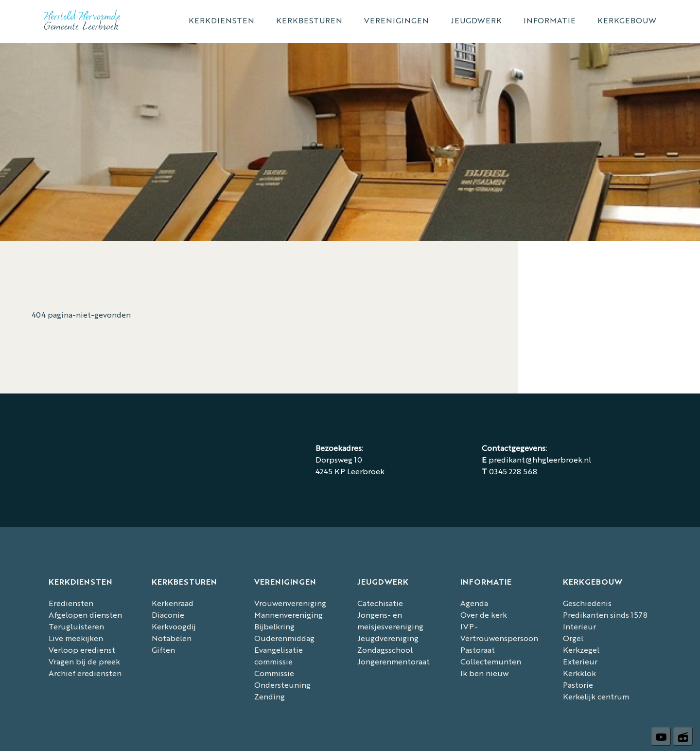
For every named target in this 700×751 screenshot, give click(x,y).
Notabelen (172, 638)
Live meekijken (76, 638)
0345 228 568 (513, 471)
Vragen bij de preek (84, 661)
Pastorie (578, 685)
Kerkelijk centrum (596, 696)
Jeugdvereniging (388, 638)
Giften (163, 650)
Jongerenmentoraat (394, 661)
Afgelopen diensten (85, 615)
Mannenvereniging (289, 615)
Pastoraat (478, 650)
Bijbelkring (274, 626)
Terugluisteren (76, 626)
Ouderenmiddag (284, 638)
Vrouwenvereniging (290, 603)
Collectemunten (491, 661)
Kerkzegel (581, 650)
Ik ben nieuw (484, 673)
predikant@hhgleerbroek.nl (540, 459)
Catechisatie (380, 603)
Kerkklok (579, 673)
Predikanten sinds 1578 (605, 615)
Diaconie (168, 615)
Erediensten (71, 603)
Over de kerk (484, 615)
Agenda (474, 603)
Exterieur (580, 661)
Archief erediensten (85, 673)
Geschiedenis (587, 603)
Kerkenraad (173, 603)
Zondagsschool (385, 650)
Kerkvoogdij (174, 626)
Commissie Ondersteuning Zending (282, 685)
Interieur (579, 626)
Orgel (573, 638)
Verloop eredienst (82, 650)
